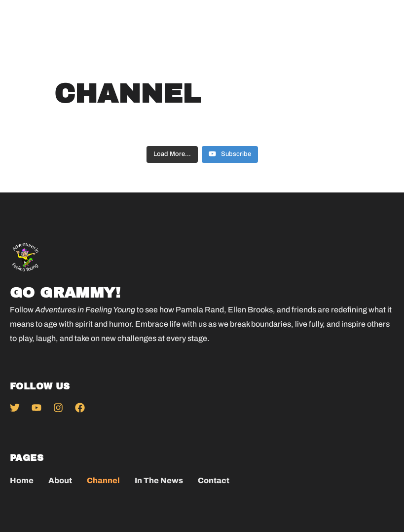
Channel (103, 480)
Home (22, 480)
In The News (159, 480)
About (60, 480)
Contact (214, 480)
